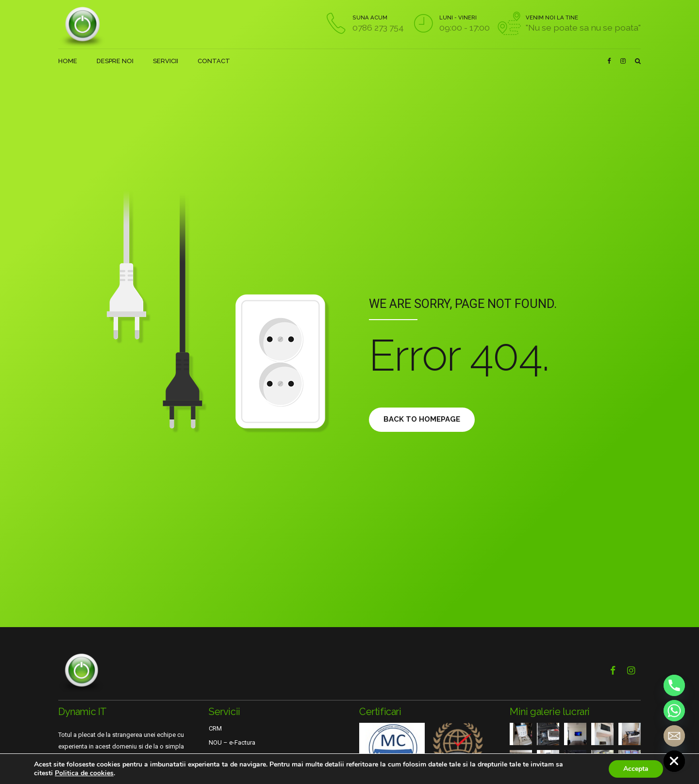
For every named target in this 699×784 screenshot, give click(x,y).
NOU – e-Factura (232, 742)
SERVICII (166, 61)
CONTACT (214, 61)
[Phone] (674, 685)
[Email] (674, 736)
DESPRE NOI (115, 61)
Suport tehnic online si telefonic (253, 771)
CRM (215, 728)
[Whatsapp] (674, 711)
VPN (215, 757)
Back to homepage (425, 419)
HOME (68, 61)
